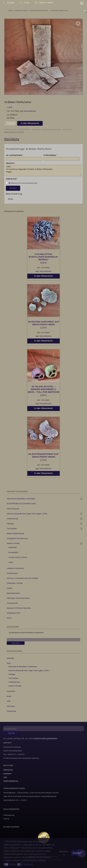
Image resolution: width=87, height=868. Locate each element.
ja (8, 183)
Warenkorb (11, 691)
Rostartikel (12, 548)
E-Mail (24, 3)
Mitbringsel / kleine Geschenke (18, 598)
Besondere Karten (13, 593)
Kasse (9, 696)
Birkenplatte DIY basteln (14, 132)
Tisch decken (12, 529)
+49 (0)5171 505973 (44, 3)
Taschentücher (12, 603)
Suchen (16, 643)
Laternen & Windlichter (15, 568)
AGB (9, 701)
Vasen (11, 562)
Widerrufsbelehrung (11, 781)
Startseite (10, 658)
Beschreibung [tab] (12, 139)
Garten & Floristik (13, 543)
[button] (78, 23)
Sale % (9, 618)
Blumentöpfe (13, 552)
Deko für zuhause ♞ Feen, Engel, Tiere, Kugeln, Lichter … (29, 671)
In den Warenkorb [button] (44, 276)
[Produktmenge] (10, 123)
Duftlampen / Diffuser (15, 583)
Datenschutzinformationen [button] (34, 860)
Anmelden (8, 3)
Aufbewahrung (12, 519)
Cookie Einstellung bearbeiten (45, 738)
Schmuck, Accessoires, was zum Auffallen (22, 578)
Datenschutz (12, 179)
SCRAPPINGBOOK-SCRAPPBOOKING (21, 504)
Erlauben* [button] (77, 853)
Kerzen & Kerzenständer (15, 534)
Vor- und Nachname (14, 155)
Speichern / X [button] (64, 853)
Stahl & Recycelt (13, 509)
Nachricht (10, 163)
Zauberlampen (12, 573)
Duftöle (9, 588)
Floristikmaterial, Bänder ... (52, 129)
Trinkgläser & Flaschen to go (17, 539)
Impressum (7, 774)
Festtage (10, 524)
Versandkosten (30, 111)
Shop (9, 663)
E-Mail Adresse (50, 155)
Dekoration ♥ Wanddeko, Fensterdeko (21, 499)
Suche (12, 733)
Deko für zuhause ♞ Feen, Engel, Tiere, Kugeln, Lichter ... (28, 514)
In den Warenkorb (30, 123)
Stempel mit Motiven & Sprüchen (19, 608)
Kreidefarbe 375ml (14, 613)
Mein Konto (11, 706)
